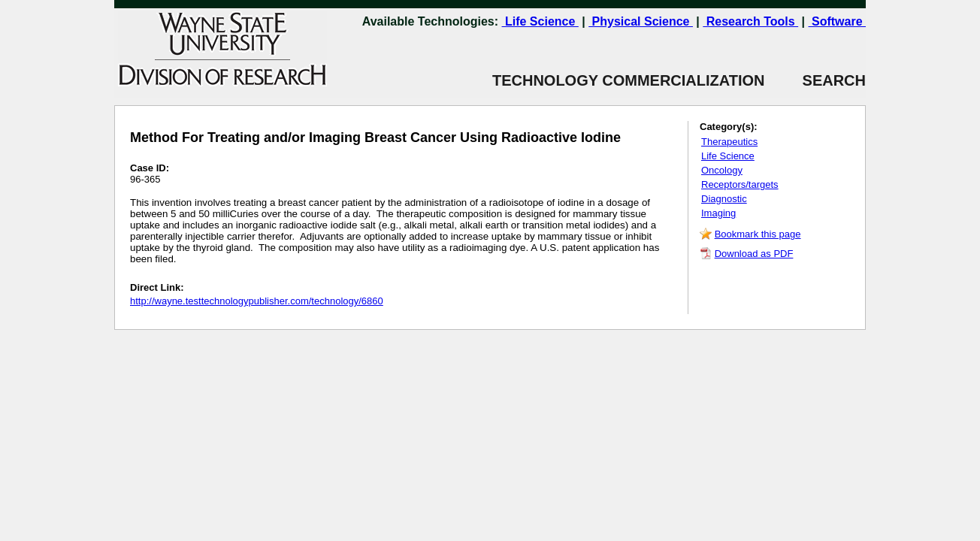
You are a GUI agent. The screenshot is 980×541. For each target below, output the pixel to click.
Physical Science (641, 21)
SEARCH (815, 80)
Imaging (718, 213)
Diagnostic (724, 199)
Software (837, 21)
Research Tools (750, 21)
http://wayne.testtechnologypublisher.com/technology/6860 (257, 301)
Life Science (540, 21)
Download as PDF (754, 254)
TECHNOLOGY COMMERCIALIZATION (629, 80)
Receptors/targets (740, 184)
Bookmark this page (758, 234)
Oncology (722, 170)
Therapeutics (729, 142)
